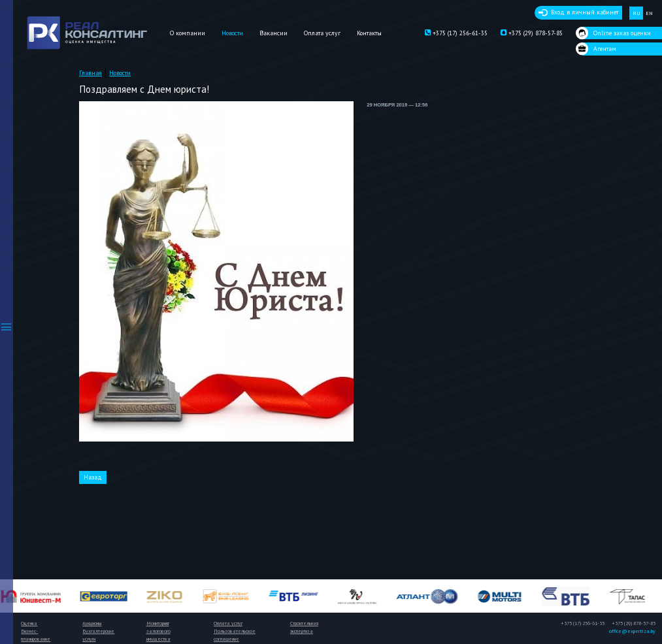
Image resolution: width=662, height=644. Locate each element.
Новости (232, 33)
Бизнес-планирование (36, 635)
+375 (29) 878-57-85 (532, 33)
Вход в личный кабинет (585, 12)
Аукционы (92, 623)
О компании (188, 33)
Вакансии (273, 33)
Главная (91, 73)
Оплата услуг (322, 33)
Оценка (29, 623)
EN (649, 13)
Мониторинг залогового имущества (158, 631)
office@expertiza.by (632, 631)
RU (637, 13)
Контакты (369, 33)
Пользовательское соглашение (235, 635)
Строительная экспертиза (304, 627)
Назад (93, 477)
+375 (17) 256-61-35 (456, 33)
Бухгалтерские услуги (98, 635)
